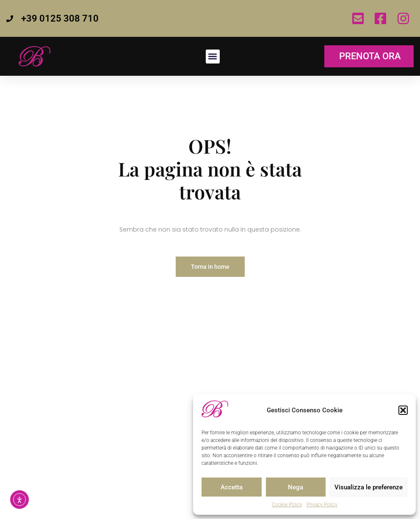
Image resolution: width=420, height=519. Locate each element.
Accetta (232, 487)
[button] (403, 410)
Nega (296, 487)
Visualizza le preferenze (369, 487)
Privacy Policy (322, 505)
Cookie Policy (287, 505)
